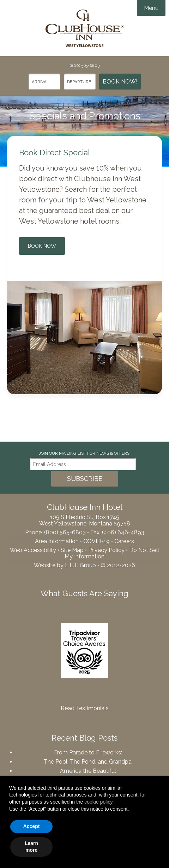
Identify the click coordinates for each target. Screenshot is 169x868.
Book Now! (120, 82)
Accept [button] (32, 826)
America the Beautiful (88, 771)
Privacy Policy (106, 550)
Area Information (57, 541)
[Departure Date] (80, 82)
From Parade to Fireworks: (88, 752)
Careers (124, 541)
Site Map (72, 550)
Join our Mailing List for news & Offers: (85, 453)
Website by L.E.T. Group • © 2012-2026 (84, 565)
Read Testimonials (85, 708)
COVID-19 (96, 541)
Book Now (42, 246)
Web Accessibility (33, 550)
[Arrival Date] (44, 82)
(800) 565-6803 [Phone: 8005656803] (85, 65)
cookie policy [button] (98, 802)
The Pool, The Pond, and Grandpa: (88, 762)
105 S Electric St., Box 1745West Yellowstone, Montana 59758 (85, 520)
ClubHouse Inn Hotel (85, 28)
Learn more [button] (31, 847)
